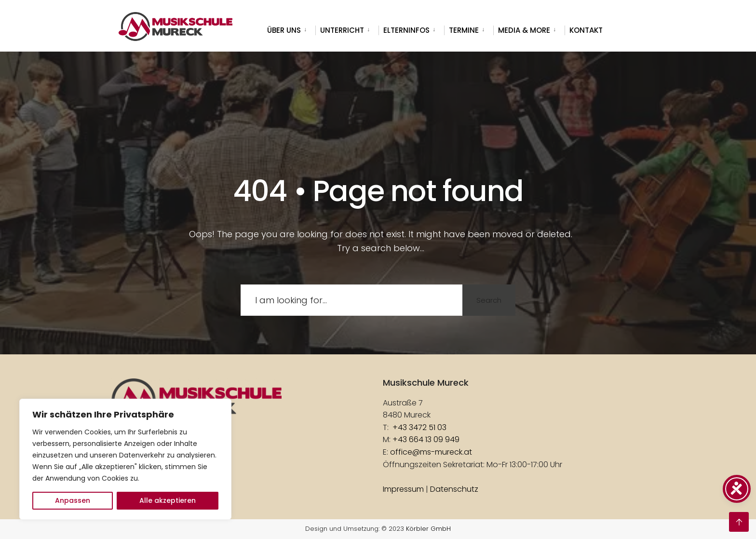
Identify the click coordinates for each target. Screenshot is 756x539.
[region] (125, 459)
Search (489, 300)
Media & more (524, 30)
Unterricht (342, 30)
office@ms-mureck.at (431, 452)
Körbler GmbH (428, 529)
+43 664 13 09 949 (426, 439)
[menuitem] (291, 28)
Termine (464, 30)
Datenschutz (454, 489)
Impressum (403, 489)
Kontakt (586, 30)
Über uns (284, 30)
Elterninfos (406, 30)
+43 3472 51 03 (419, 427)
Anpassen (73, 500)
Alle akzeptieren (168, 500)
